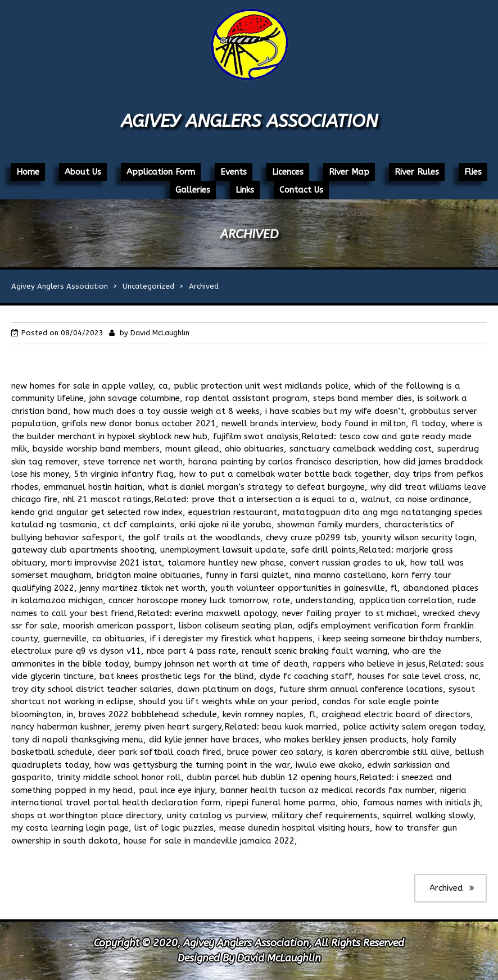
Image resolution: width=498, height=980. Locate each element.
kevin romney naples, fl (269, 714)
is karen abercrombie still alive (388, 752)
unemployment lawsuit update (223, 550)
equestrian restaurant (233, 512)
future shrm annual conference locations (361, 689)
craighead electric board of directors (396, 714)
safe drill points (323, 550)
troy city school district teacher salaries (91, 689)
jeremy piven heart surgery (168, 727)
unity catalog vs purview (217, 815)
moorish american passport (118, 626)
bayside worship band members (96, 449)
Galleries (193, 190)
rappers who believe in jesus (369, 664)
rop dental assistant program (246, 398)
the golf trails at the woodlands (194, 537)
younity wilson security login (418, 537)
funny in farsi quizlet (247, 575)
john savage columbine (135, 398)
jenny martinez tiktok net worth (142, 588)
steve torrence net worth (133, 462)
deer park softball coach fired (160, 752)
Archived (446, 888)
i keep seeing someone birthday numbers (399, 639)
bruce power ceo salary (274, 752)
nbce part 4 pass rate (191, 651)
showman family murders (328, 525)
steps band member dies (363, 398)
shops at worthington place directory (86, 815)
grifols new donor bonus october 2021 (139, 423)
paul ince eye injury (177, 790)
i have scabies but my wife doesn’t (335, 411)
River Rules (417, 172)
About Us (83, 172)
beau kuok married (300, 727)
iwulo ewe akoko (329, 765)
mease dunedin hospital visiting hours (295, 828)
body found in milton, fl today (383, 423)
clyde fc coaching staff (306, 676)
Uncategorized (148, 286)
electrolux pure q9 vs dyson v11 (76, 651)
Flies (473, 172)
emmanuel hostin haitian (93, 487)
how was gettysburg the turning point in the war (192, 765)
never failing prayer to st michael (350, 613)
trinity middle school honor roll (119, 777)
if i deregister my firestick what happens (231, 639)
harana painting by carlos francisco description (283, 462)
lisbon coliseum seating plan (236, 626)
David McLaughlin (160, 333)
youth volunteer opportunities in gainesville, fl (304, 588)
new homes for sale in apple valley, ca (90, 386)
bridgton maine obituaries (148, 575)
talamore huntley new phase (226, 563)
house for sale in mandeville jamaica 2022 (209, 841)
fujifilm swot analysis (256, 436)
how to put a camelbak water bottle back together (284, 474)
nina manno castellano (340, 575)
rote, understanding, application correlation (363, 600)
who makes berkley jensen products (336, 740)
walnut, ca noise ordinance (415, 499)
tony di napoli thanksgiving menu (77, 740)
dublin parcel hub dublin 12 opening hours (271, 777)
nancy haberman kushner (60, 727)
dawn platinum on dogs (225, 689)
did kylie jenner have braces (204, 740)
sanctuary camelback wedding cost (361, 449)
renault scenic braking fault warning (314, 651)
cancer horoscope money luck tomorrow (188, 600)
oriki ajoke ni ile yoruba (226, 525)
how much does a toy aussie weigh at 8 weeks (167, 411)
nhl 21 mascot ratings (107, 499)
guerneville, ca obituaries (94, 639)
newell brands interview (269, 423)
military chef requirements (325, 815)
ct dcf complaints (139, 525)
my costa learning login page (70, 828)
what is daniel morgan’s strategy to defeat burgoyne (256, 487)
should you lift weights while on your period (228, 701)
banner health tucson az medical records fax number (327, 790)
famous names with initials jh (422, 803)
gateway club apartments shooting (83, 550)
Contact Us (301, 190)
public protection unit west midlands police (261, 386)
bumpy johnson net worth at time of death (221, 664)
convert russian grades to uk (347, 563)
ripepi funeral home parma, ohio (292, 803)
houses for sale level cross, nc (418, 676)
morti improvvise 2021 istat (106, 563)
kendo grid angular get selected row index (97, 512)
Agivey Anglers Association (249, 121)
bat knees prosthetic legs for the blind (177, 676)
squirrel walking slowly (428, 815)
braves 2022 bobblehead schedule (148, 714)
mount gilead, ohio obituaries (225, 449)
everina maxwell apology (226, 613)
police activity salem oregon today (413, 727)
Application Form (161, 172)
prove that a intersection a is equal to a (273, 499)
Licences (288, 172)
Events (234, 172)
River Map (349, 172)
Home (28, 172)
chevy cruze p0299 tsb (311, 537)
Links (245, 190)
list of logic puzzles (174, 828)
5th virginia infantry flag (124, 474)
